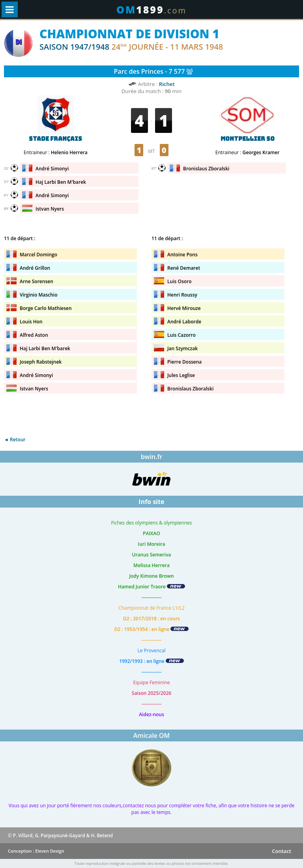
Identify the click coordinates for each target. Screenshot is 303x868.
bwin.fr (152, 457)
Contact (281, 851)
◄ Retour (15, 440)
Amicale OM (152, 735)
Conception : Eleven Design (36, 851)
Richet (167, 84)
